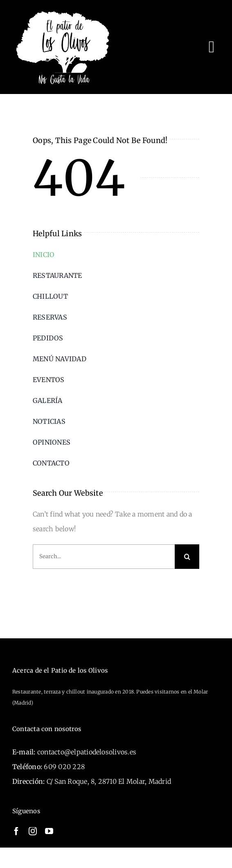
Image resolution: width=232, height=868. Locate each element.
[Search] (187, 557)
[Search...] (104, 557)
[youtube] (49, 831)
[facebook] (16, 831)
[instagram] (33, 831)
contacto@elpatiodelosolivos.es (87, 752)
